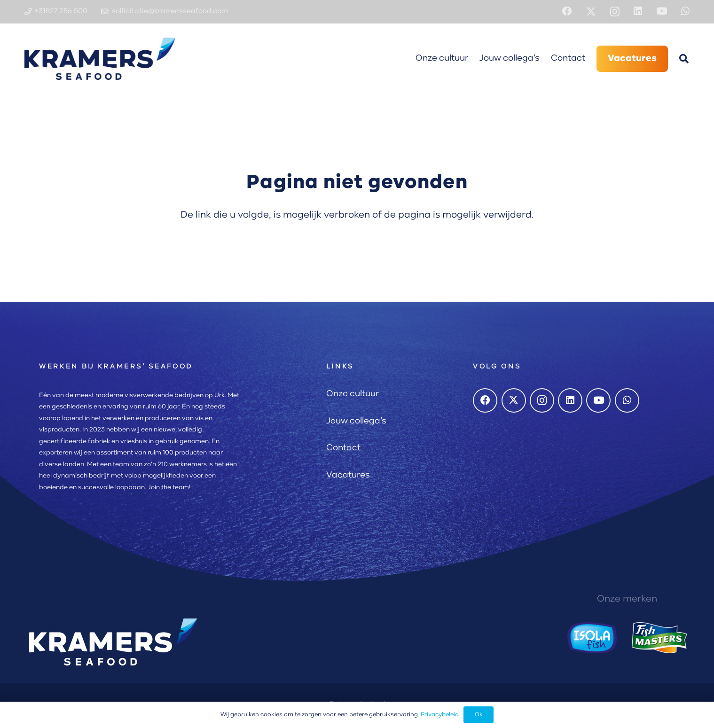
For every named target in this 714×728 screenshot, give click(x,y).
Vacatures (348, 475)
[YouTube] (662, 12)
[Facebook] (567, 12)
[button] (684, 59)
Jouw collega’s (356, 421)
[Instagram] (615, 12)
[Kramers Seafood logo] (100, 59)
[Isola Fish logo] (592, 638)
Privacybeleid (440, 715)
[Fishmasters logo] (659, 638)
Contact (343, 448)
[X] (591, 12)
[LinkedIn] (638, 12)
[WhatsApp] (685, 12)
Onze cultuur (353, 394)
